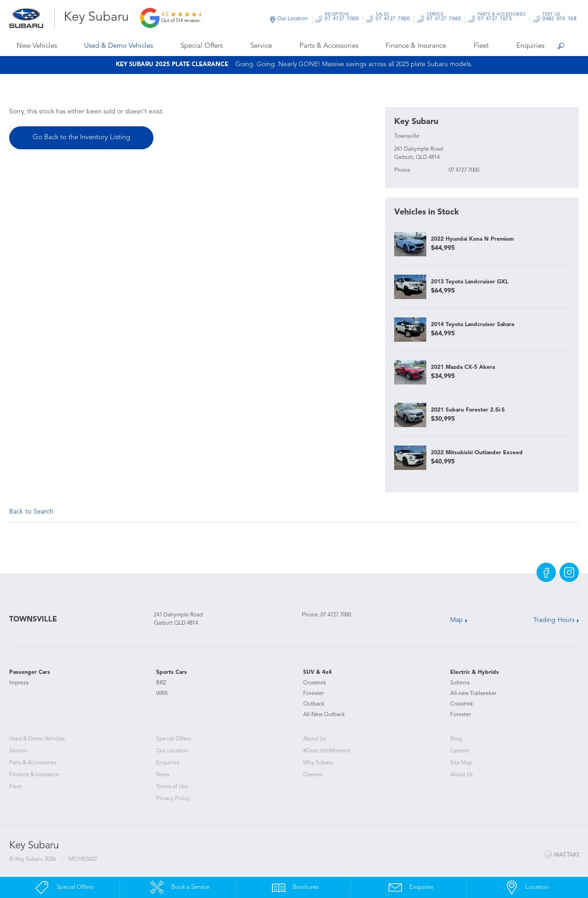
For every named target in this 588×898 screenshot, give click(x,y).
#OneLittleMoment (327, 751)
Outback (314, 704)
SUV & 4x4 (317, 672)
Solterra (460, 683)
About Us (314, 739)
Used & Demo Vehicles (119, 46)
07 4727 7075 (502, 18)
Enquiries (530, 46)
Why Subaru (318, 763)
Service (261, 46)
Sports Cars (172, 672)
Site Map (461, 763)
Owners (313, 775)
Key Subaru (96, 17)
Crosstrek (315, 683)
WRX (162, 694)
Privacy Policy (173, 799)
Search (560, 47)
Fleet (481, 46)
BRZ (161, 683)
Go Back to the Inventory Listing (81, 138)
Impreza (19, 683)
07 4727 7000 (342, 18)
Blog (456, 739)
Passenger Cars (30, 672)
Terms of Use (172, 787)
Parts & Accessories (329, 46)
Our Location (293, 19)
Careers (460, 751)
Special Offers (202, 46)
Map (457, 620)
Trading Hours (554, 620)
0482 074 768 (560, 18)
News (163, 775)
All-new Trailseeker (473, 694)
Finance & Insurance (416, 46)
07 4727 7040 (444, 18)
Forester (314, 694)
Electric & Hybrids (475, 672)
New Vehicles (37, 46)
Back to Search (31, 512)
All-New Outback (324, 715)
